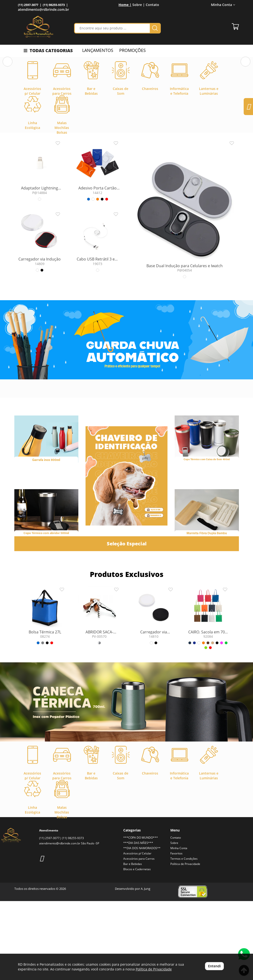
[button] (8, 98)
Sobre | (139, 5)
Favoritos (176, 932)
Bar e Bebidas (133, 943)
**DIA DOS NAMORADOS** (142, 927)
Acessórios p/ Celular (137, 932)
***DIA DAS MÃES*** (138, 922)
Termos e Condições (184, 938)
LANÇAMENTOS (98, 50)
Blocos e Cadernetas (137, 948)
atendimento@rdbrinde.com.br (43, 9)
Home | (125, 5)
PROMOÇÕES (132, 50)
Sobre (174, 922)
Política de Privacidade (185, 943)
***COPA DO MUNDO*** (141, 916)
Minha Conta (223, 5)
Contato (152, 5)
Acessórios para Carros (139, 938)
